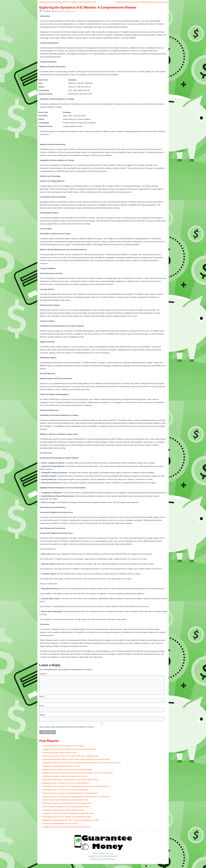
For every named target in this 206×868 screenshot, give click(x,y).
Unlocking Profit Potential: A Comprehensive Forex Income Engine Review (70, 780)
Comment (43, 674)
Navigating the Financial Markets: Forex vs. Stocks (61, 766)
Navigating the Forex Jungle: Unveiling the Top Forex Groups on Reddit (69, 749)
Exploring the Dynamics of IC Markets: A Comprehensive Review (67, 817)
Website (42, 715)
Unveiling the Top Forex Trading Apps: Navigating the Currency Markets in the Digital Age (76, 797)
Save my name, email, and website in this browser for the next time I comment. (67, 727)
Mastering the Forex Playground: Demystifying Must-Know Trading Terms (70, 793)
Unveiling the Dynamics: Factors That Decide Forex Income (65, 776)
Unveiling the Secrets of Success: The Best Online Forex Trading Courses (70, 756)
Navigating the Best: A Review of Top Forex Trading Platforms (65, 783)
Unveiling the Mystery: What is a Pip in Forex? (60, 753)
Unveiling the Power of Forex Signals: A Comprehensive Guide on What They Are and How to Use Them (82, 763)
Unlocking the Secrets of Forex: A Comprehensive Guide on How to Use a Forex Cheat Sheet (78, 773)
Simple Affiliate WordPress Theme (111, 866)
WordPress (95, 866)
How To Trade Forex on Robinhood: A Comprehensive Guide (65, 800)
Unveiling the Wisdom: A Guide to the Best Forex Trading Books (66, 803)
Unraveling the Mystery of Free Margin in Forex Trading (63, 746)
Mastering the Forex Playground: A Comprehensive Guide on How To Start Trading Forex (76, 786)
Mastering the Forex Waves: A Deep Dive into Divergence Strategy (67, 770)
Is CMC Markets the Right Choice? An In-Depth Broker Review (66, 807)
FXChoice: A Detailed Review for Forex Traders (60, 824)
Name (42, 696)
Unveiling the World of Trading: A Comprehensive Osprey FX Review (141, 2)
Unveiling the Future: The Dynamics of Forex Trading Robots (65, 790)
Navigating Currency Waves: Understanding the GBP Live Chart (66, 827)
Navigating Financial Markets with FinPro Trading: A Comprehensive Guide (68, 2)
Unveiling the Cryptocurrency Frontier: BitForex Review (63, 810)
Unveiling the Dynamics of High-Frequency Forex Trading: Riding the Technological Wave (76, 759)
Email (42, 706)
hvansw (73, 11)
